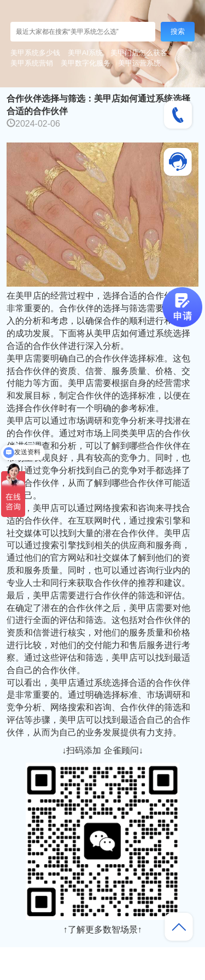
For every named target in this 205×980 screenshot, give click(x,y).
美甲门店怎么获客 (139, 53)
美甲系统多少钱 (35, 53)
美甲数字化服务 (86, 63)
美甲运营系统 (139, 63)
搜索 (178, 31)
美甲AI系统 (85, 53)
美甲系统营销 (32, 63)
